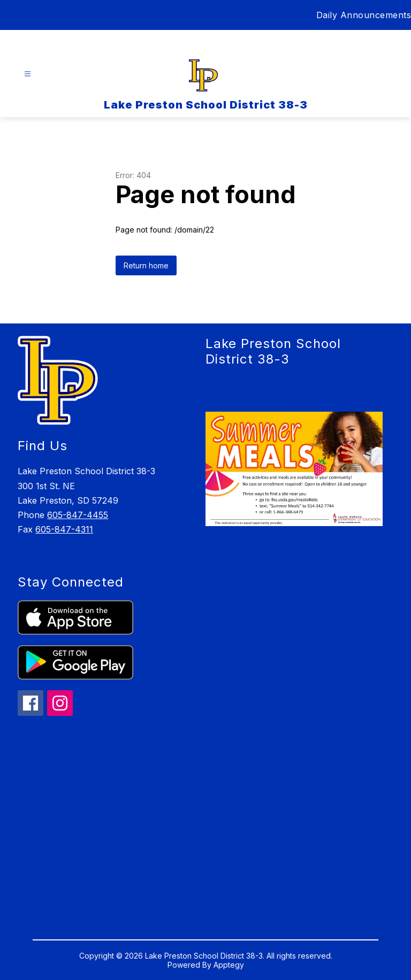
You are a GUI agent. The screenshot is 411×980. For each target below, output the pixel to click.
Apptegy (229, 965)
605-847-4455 (78, 515)
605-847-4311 (64, 529)
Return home (146, 265)
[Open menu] (28, 74)
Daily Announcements (364, 15)
